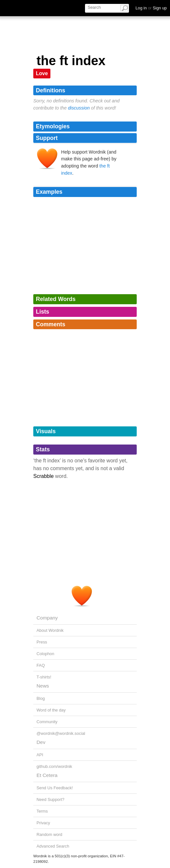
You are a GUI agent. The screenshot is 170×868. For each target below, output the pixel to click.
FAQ (41, 665)
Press (42, 642)
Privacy (43, 823)
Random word (49, 834)
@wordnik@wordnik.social (61, 733)
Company (47, 618)
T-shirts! (44, 677)
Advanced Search (53, 846)
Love (42, 73)
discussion (79, 108)
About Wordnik (50, 630)
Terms (42, 811)
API (40, 755)
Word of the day (51, 710)
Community (47, 722)
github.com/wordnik (54, 766)
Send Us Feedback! (55, 788)
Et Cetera (47, 775)
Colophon (45, 654)
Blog (41, 698)
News (43, 686)
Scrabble (43, 476)
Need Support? (50, 799)
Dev (41, 742)
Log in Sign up (151, 8)
